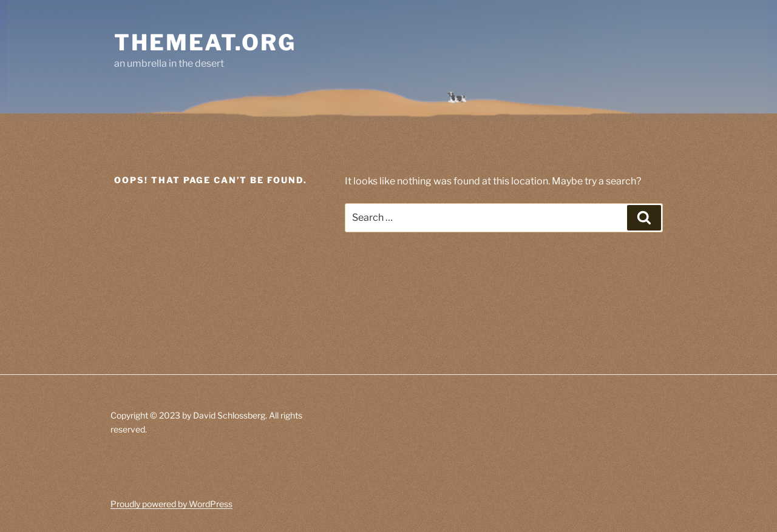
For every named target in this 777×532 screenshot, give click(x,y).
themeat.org (205, 42)
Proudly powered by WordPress (171, 504)
